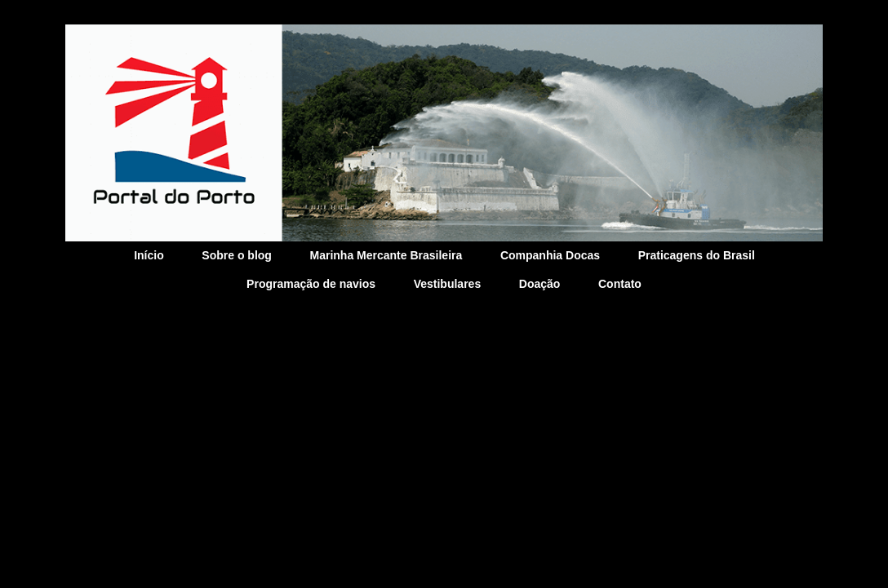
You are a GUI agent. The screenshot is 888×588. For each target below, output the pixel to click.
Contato (620, 284)
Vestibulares (448, 284)
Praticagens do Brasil (697, 255)
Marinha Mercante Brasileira (386, 255)
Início (149, 255)
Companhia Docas (550, 255)
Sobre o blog (237, 255)
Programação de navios (311, 284)
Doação (540, 284)
